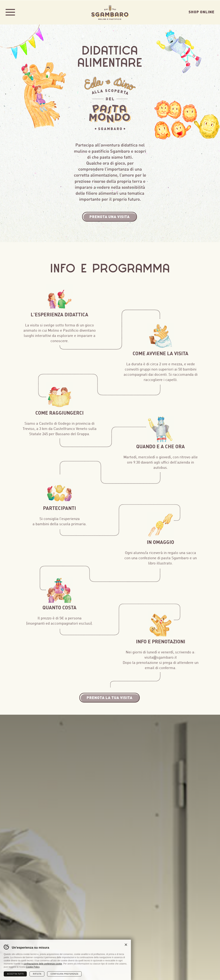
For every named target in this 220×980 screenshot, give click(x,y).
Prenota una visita (110, 216)
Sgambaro (110, 12)
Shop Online (201, 11)
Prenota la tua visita (110, 697)
